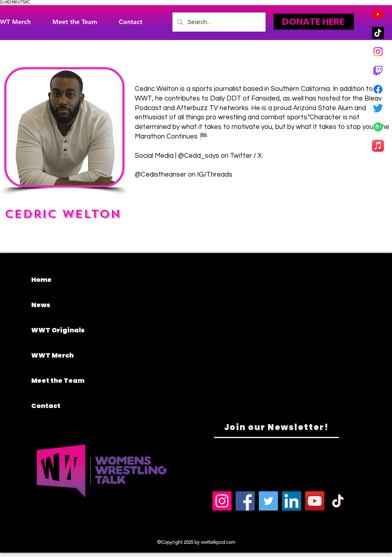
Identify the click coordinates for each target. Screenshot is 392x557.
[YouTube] (315, 501)
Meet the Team (58, 381)
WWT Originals (58, 330)
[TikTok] (378, 33)
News (41, 305)
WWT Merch (52, 355)
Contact (46, 406)
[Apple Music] (378, 146)
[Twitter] (378, 108)
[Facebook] (378, 89)
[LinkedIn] (292, 501)
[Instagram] (378, 52)
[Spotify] (378, 127)
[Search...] (218, 22)
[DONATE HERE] (314, 22)
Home (41, 280)
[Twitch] (378, 70)
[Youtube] (378, 14)
